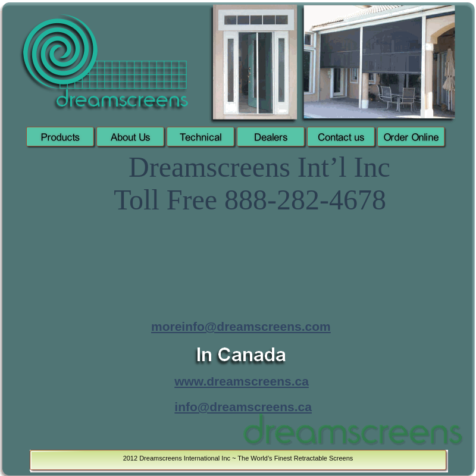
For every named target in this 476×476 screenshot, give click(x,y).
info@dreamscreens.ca (243, 407)
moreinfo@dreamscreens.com (241, 326)
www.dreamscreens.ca (242, 381)
